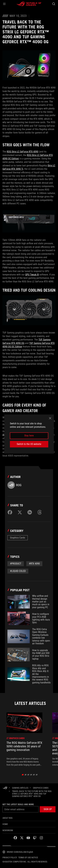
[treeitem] (24, 739)
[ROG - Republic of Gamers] (29, 4)
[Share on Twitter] (20, 512)
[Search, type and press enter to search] (54, 4)
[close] (50, 418)
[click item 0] (23, 775)
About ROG (8, 818)
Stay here (29, 436)
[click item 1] (25, 775)
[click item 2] (28, 775)
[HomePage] (5, 788)
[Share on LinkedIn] (30, 512)
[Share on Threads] (40, 512)
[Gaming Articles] (20, 788)
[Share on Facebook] (10, 512)
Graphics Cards (18, 538)
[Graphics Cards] (41, 788)
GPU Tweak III (32, 275)
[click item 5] (37, 775)
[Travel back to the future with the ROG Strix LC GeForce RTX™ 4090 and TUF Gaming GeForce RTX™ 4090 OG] (33, 794)
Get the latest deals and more (18, 804)
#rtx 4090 (34, 564)
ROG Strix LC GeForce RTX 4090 (23, 152)
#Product (16, 564)
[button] (4, 4)
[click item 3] (31, 775)
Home (5, 824)
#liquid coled (18, 571)
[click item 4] (34, 775)
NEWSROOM (8, 830)
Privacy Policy (10, 857)
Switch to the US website (29, 444)
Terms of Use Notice (28, 857)
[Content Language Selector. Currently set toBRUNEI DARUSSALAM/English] (18, 852)
